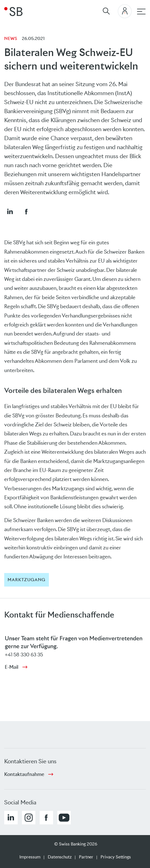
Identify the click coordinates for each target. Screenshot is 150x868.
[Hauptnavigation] (141, 12)
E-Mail (12, 667)
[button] (10, 211)
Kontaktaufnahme (24, 774)
